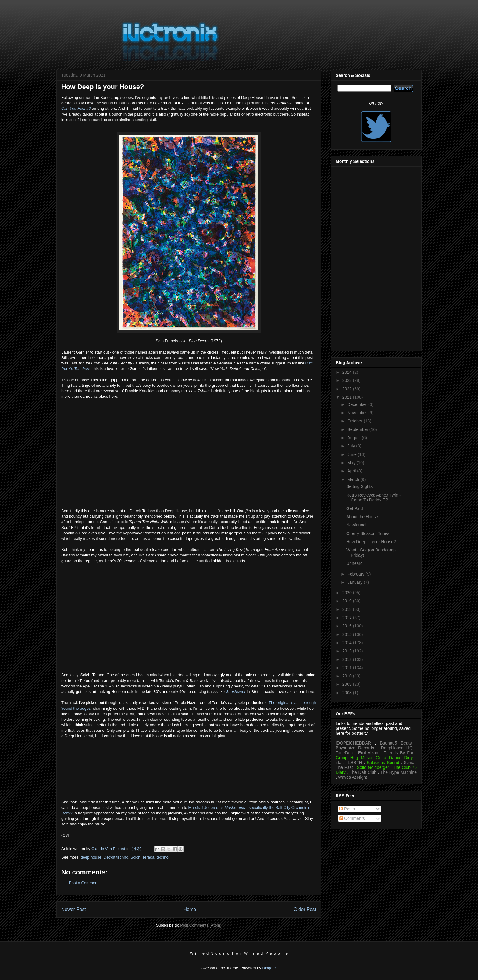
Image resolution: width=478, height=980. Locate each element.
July (352, 446)
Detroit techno (116, 857)
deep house (91, 857)
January (355, 582)
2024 (348, 372)
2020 (348, 593)
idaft (340, 763)
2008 (348, 693)
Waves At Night (353, 777)
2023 (348, 380)
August (354, 438)
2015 (348, 634)
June (352, 454)
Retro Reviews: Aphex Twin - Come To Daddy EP (374, 498)
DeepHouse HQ (397, 748)
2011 (348, 668)
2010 (348, 676)
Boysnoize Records (355, 748)
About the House (362, 517)
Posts (347, 809)
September (358, 429)
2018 (348, 609)
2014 (348, 643)
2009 (348, 684)
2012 (348, 659)
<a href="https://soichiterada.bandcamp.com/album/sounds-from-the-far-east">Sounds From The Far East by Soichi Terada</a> (189, 763)
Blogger (269, 968)
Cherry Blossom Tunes (368, 533)
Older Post (305, 909)
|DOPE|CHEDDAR (353, 743)
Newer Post (74, 909)
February (356, 574)
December (358, 404)
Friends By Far (398, 753)
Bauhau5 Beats (396, 743)
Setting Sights (359, 486)
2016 (348, 626)
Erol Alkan (368, 753)
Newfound (356, 525)
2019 (348, 601)
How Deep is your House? (371, 542)
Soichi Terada (143, 857)
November (358, 413)
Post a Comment (84, 883)
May (352, 463)
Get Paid (355, 508)
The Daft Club (363, 772)
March (354, 479)
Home (190, 909)
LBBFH (355, 763)
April (352, 471)
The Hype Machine (399, 772)
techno (163, 857)
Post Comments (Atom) (201, 925)
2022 (348, 389)
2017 (348, 618)
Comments (352, 818)
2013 (348, 651)
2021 (348, 397)
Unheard (355, 563)
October (355, 421)
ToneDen (344, 753)
